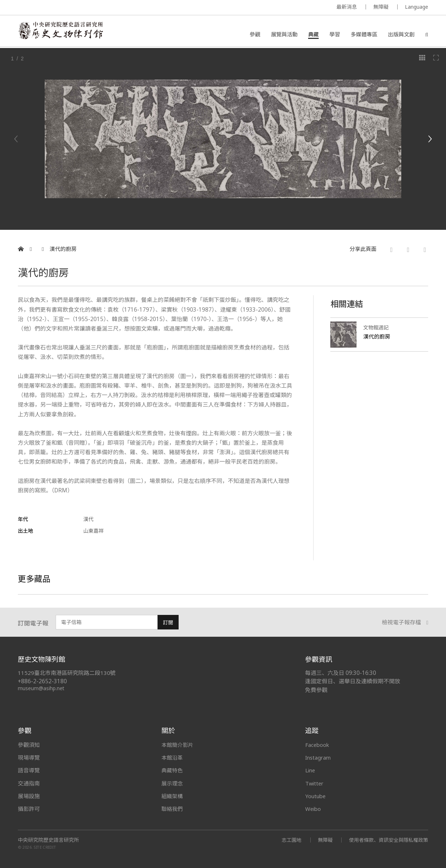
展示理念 (172, 783)
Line (311, 770)
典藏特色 (172, 770)
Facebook (318, 745)
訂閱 (168, 622)
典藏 (313, 35)
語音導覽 (29, 770)
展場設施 (29, 796)
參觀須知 (29, 745)
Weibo (314, 809)
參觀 (255, 35)
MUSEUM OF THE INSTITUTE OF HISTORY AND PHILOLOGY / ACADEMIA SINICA (90, 8)
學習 (334, 35)
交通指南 (29, 783)
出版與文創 (401, 35)
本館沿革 (172, 757)
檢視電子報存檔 (405, 622)
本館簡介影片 (178, 745)
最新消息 (347, 7)
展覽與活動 (284, 35)
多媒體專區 (364, 35)
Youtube (316, 796)
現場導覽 (29, 757)
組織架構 (172, 796)
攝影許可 (29, 809)
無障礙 (381, 7)
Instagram (318, 757)
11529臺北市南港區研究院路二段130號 (67, 673)
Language (417, 7)
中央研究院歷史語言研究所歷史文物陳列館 (62, 31)
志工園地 (288, 840)
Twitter (315, 783)
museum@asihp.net (41, 688)
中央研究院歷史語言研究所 (48, 840)
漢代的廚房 (63, 249)
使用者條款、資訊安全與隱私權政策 (387, 840)
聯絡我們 (172, 809)
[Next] (430, 139)
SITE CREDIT (45, 847)
